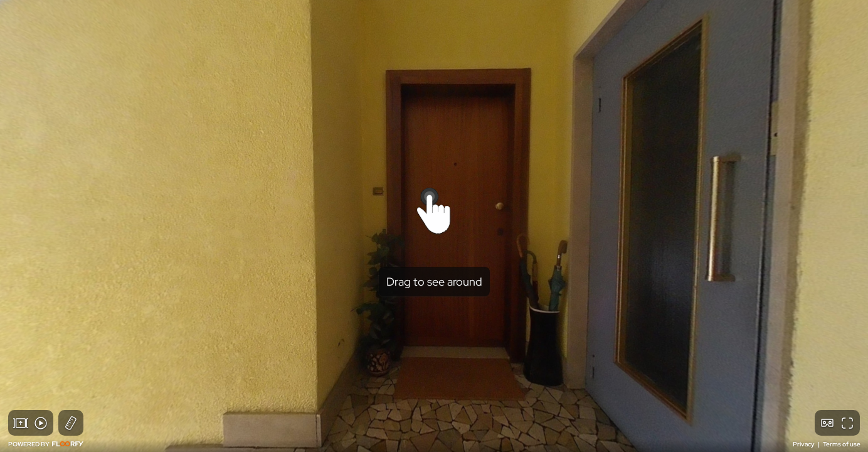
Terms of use (842, 444)
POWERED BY (46, 444)
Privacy (804, 444)
